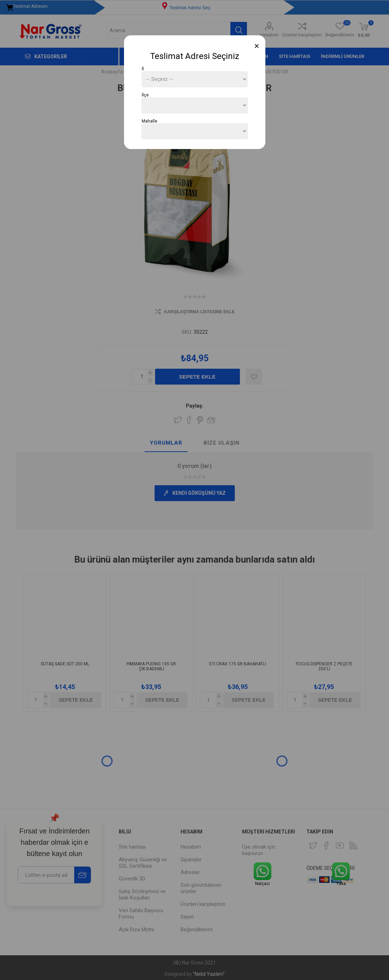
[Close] (257, 46)
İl (143, 69)
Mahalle (149, 121)
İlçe (145, 95)
